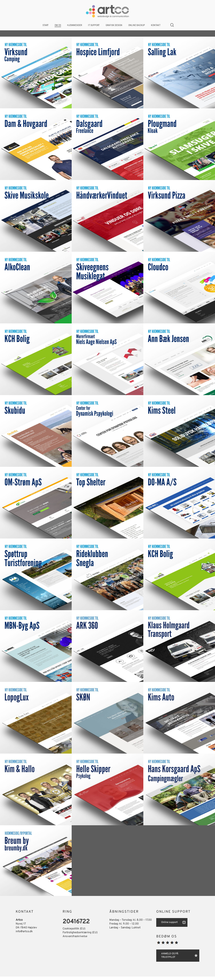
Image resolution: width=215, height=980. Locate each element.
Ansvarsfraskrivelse (75, 936)
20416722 (76, 922)
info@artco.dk (24, 932)
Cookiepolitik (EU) (74, 929)
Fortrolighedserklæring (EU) (80, 933)
